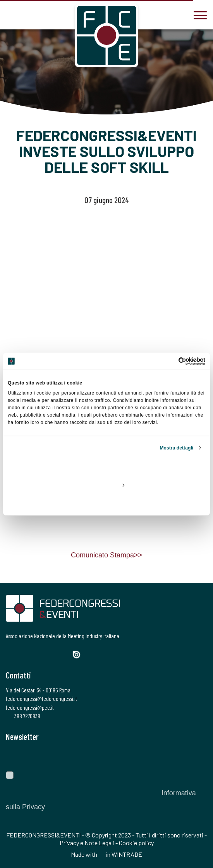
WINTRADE (127, 854)
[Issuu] (79, 655)
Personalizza (107, 485)
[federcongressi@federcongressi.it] (35, 14)
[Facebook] (11, 654)
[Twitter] (23, 654)
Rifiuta (106, 502)
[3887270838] (12, 14)
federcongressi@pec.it (30, 707)
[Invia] (196, 756)
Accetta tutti (106, 467)
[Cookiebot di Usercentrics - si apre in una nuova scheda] (171, 361)
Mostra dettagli (176, 448)
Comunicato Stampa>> (106, 555)
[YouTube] (64, 654)
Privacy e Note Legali (87, 843)
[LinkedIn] (50, 654)
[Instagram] (37, 654)
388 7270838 (23, 716)
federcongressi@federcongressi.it (41, 699)
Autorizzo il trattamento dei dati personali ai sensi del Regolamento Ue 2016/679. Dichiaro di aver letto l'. (101, 793)
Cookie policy (136, 843)
